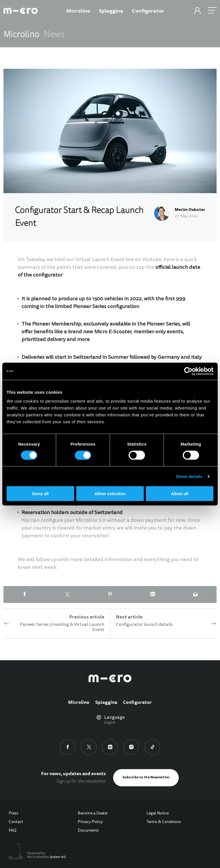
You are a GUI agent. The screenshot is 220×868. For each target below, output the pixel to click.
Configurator (137, 703)
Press (13, 814)
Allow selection (110, 494)
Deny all (40, 494)
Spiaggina (106, 703)
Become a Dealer (93, 814)
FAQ (12, 831)
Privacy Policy (90, 822)
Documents (88, 831)
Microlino (79, 703)
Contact (16, 822)
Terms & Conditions (164, 822)
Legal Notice (158, 814)
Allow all (180, 494)
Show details (189, 476)
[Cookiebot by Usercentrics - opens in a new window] (188, 371)
